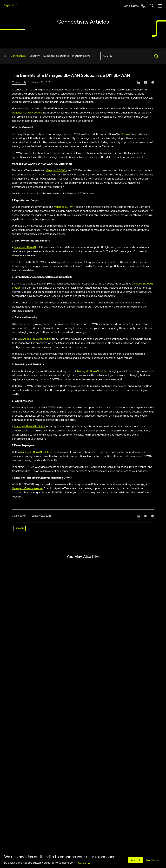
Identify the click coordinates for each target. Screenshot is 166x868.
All (6, 55)
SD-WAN (126, 134)
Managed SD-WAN (57, 170)
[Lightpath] (11, 5)
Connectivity (18, 55)
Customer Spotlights (56, 55)
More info (84, 863)
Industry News (81, 55)
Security (35, 55)
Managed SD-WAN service (27, 112)
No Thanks (153, 860)
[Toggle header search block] (152, 6)
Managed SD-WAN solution (36, 339)
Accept (136, 860)
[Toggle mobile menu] (160, 6)
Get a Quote (131, 6)
